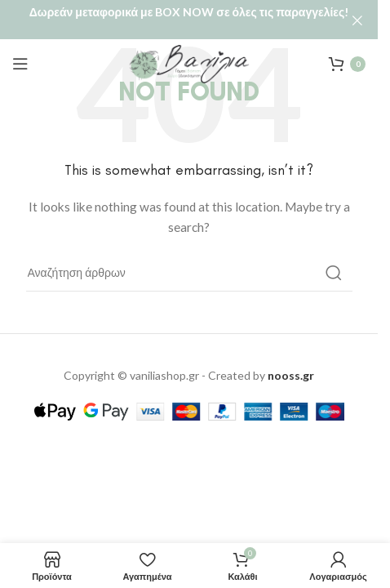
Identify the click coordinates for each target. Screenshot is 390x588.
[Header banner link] (189, 20)
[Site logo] (189, 45)
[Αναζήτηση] (189, 255)
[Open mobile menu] (20, 46)
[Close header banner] (357, 20)
